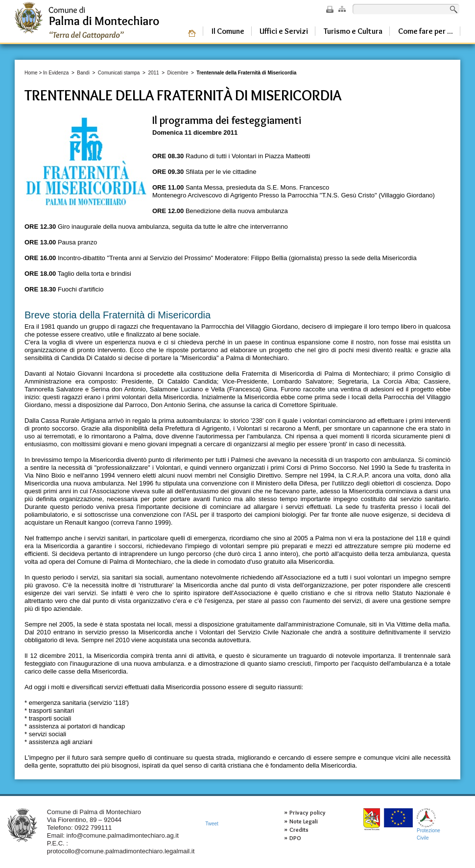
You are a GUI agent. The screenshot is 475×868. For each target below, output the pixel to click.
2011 (153, 73)
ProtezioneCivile (428, 824)
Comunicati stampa (119, 73)
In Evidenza (56, 73)
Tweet (212, 824)
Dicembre (178, 73)
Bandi (83, 73)
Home (31, 73)
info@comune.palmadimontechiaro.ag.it (123, 835)
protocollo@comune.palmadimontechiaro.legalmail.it (121, 851)
